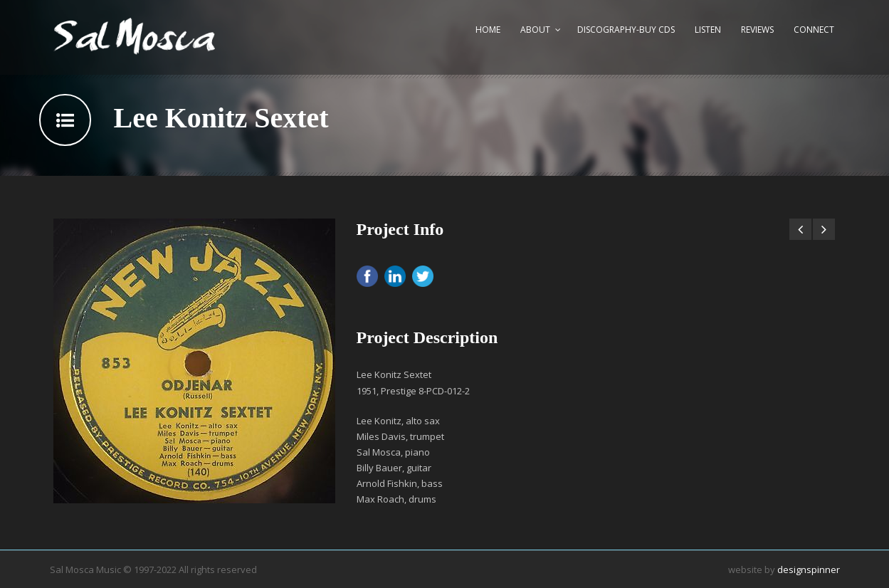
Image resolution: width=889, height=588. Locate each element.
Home (488, 30)
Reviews (757, 30)
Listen (708, 30)
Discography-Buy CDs (626, 30)
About (535, 30)
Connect (814, 30)
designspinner (809, 569)
